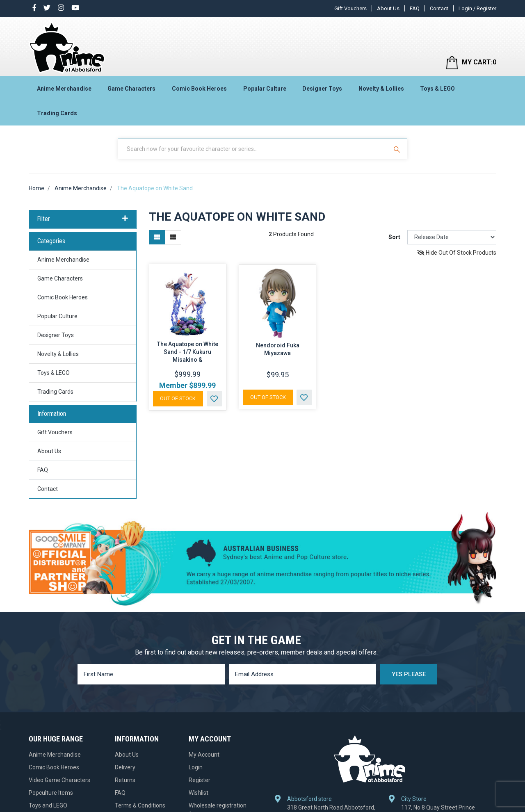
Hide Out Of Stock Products (457, 253)
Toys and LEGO (48, 805)
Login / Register (477, 8)
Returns (125, 780)
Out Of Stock (178, 398)
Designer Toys (322, 89)
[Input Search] (253, 149)
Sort (394, 237)
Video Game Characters (59, 780)
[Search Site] (398, 149)
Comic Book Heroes (199, 89)
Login (196, 767)
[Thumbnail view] (157, 237)
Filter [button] (83, 219)
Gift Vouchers (350, 8)
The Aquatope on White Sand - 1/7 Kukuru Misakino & (188, 352)
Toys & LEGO (437, 89)
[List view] (173, 237)
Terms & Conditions (140, 805)
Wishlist (199, 793)
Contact (439, 8)
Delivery (125, 767)
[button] (215, 399)
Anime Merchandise (64, 89)
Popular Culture (265, 89)
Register (200, 780)
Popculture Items (51, 793)
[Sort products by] (452, 237)
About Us (388, 8)
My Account (204, 755)
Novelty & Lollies (381, 89)
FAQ (415, 8)
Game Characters (131, 89)
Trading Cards (57, 113)
